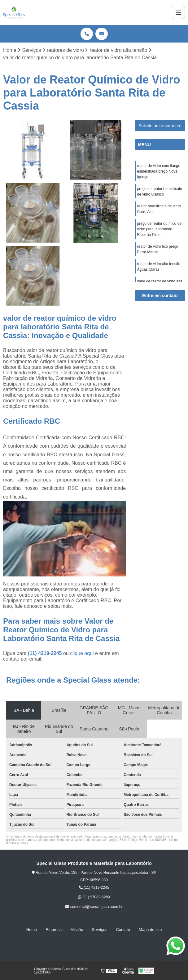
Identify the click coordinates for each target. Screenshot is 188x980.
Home (32, 930)
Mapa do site (150, 930)
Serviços (100, 930)
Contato (123, 930)
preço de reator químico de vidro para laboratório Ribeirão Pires (159, 229)
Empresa (54, 930)
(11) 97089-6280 (94, 897)
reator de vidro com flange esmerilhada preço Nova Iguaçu (159, 171)
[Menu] (178, 12)
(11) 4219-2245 (46, 653)
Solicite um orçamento (160, 126)
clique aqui (82, 653)
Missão (77, 930)
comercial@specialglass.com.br (94, 907)
